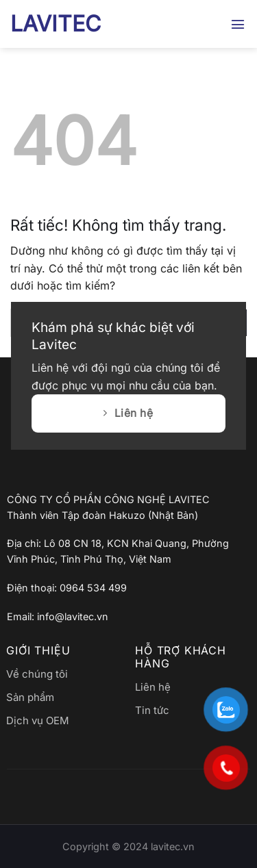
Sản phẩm (30, 697)
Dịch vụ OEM (38, 720)
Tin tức (152, 710)
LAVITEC (56, 24)
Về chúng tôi (37, 674)
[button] (238, 24)
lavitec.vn (173, 846)
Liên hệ (153, 687)
